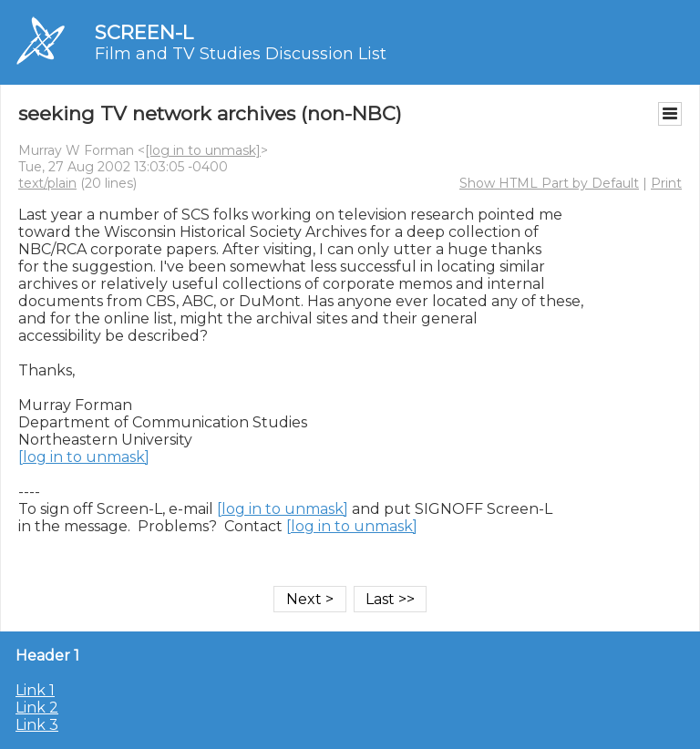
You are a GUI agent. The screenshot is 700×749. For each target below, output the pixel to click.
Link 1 (35, 690)
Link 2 (37, 708)
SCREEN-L (144, 32)
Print (666, 183)
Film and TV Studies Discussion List (241, 54)
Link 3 (37, 725)
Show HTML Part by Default (549, 183)
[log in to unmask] (203, 150)
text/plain (47, 183)
